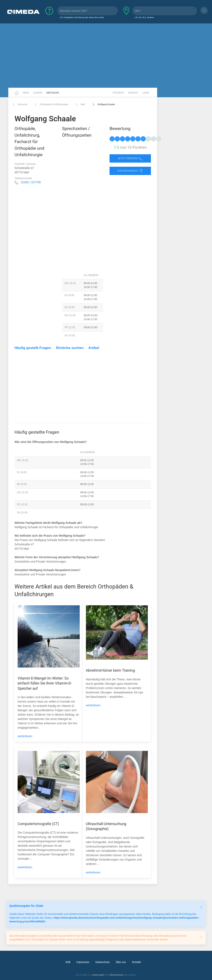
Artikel (94, 348)
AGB (68, 962)
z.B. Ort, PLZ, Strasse (144, 17)
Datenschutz (102, 962)
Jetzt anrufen (130, 159)
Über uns (121, 962)
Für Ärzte (119, 93)
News (26, 93)
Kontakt (133, 93)
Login (146, 93)
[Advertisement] (106, 56)
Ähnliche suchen (70, 348)
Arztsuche (53, 93)
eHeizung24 (98, 975)
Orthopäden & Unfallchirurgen (51, 105)
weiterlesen (25, 736)
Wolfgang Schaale (103, 105)
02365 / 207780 (31, 182)
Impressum (83, 962)
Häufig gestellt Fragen (33, 348)
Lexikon (38, 93)
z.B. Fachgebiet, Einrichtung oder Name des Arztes (82, 17)
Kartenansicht (130, 171)
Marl (80, 105)
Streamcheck (116, 975)
